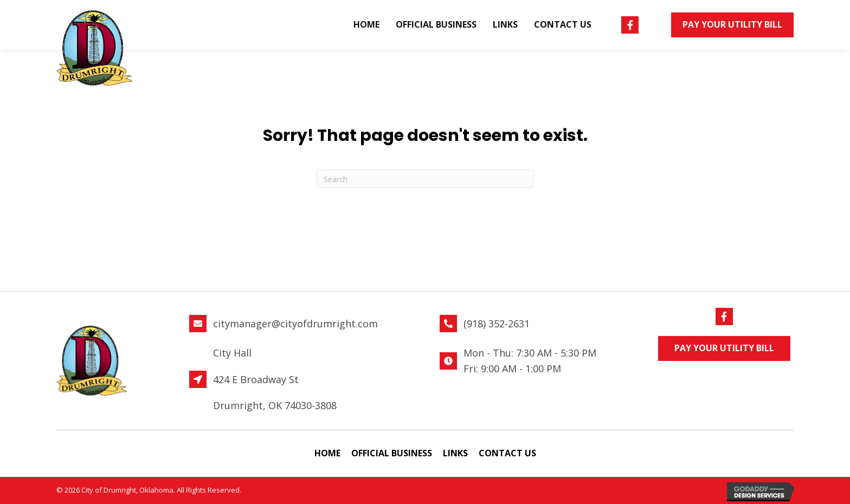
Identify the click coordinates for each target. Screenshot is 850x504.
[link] (366, 25)
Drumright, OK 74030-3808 (275, 405)
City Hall (232, 353)
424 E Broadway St (256, 379)
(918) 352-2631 (497, 324)
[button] (630, 25)
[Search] (425, 179)
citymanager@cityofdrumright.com (295, 324)
